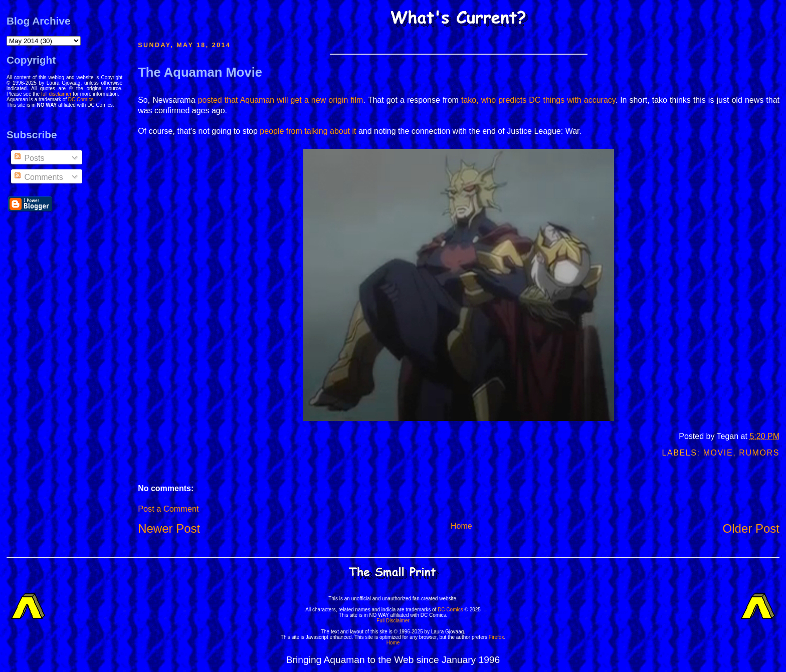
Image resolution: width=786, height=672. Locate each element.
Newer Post (169, 528)
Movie (718, 453)
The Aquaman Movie (200, 72)
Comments (38, 177)
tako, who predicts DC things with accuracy (538, 100)
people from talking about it (308, 131)
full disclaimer (56, 94)
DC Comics (81, 99)
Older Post (751, 528)
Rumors (759, 453)
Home (461, 526)
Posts (29, 158)
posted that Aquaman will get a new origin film (281, 100)
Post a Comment (168, 509)
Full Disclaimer (393, 621)
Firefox (497, 637)
